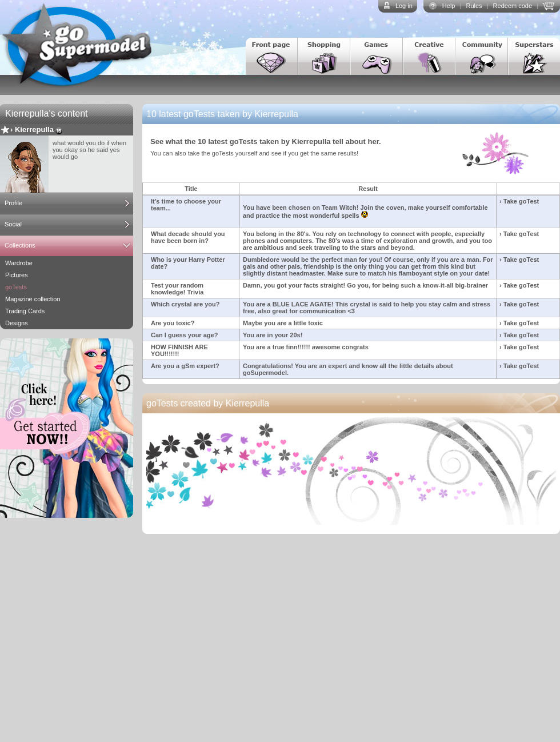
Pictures (17, 275)
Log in (404, 6)
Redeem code (513, 6)
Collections (20, 245)
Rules (474, 6)
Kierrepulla (34, 129)
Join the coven (382, 208)
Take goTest (521, 201)
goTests (16, 287)
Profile (13, 203)
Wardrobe (19, 263)
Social (13, 224)
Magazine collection (33, 299)
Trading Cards (25, 311)
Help (449, 6)
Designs (17, 323)
